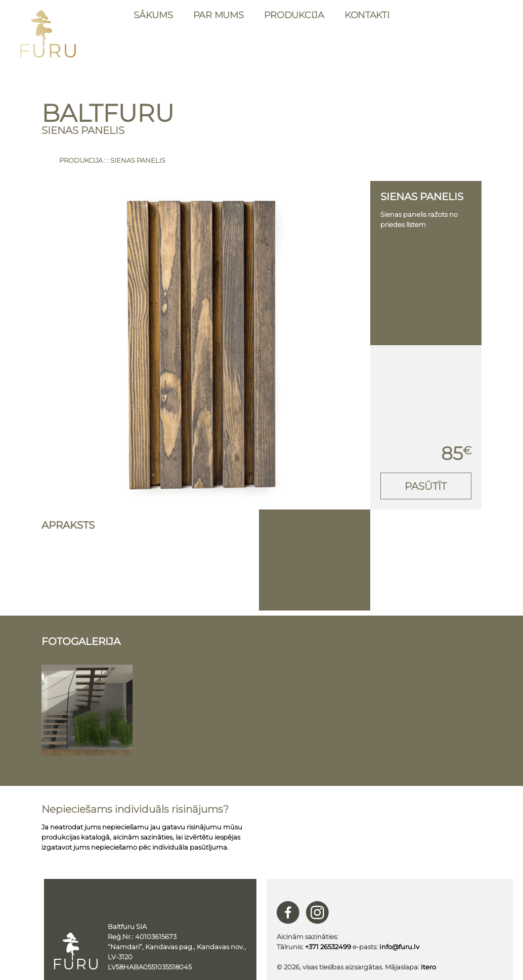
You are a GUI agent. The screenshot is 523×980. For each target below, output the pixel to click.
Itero (428, 967)
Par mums (219, 15)
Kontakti (367, 15)
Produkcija (294, 15)
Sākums (153, 15)
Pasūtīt (426, 486)
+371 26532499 (328, 947)
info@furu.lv (399, 947)
